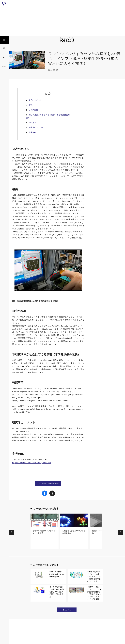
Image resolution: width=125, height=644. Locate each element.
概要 (31, 105)
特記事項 (32, 123)
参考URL (32, 132)
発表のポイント (35, 100)
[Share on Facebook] (45, 495)
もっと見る (67, 610)
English (4, 67)
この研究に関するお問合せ (48, 483)
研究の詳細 (33, 110)
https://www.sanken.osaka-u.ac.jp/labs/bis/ (32, 463)
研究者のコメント (36, 127)
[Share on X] (52, 495)
